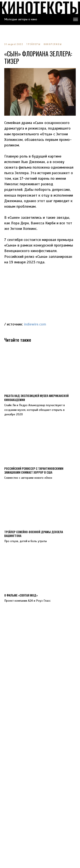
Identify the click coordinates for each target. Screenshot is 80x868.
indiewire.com (35, 324)
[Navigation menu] (76, 19)
